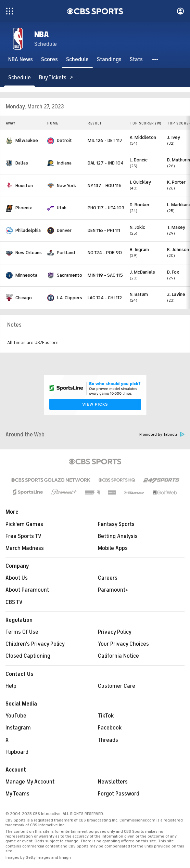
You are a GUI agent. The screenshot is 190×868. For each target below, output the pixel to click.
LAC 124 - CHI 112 (105, 298)
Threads (108, 740)
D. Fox (173, 272)
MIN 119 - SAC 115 (105, 275)
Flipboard (17, 752)
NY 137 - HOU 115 (105, 186)
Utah (62, 208)
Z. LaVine (176, 294)
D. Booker (140, 205)
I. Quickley (140, 182)
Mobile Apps (113, 548)
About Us (17, 578)
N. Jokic (137, 227)
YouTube (16, 716)
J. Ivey (174, 137)
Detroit (64, 140)
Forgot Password (119, 794)
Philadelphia (28, 230)
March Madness (25, 548)
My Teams (17, 794)
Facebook (110, 728)
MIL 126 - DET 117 (105, 140)
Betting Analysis (118, 536)
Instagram (18, 728)
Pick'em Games (24, 524)
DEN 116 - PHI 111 (104, 230)
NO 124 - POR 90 (105, 253)
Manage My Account (30, 782)
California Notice (118, 656)
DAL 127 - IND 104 (106, 163)
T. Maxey (176, 227)
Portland (66, 253)
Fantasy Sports (116, 524)
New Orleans (29, 253)
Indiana (64, 163)
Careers (108, 578)
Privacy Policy (115, 632)
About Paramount (27, 590)
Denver (64, 230)
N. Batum (139, 294)
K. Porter (176, 182)
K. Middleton (143, 137)
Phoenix (24, 208)
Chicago (24, 298)
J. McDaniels (142, 272)
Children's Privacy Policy (35, 644)
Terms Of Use (22, 632)
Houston (24, 186)
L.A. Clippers (69, 298)
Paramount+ (113, 590)
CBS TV (14, 602)
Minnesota (26, 275)
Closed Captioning (28, 656)
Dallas (22, 163)
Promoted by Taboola (162, 435)
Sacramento (69, 275)
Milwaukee (27, 140)
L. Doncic (139, 160)
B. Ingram (139, 249)
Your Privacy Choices (123, 644)
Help (11, 686)
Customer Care (117, 686)
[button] (155, 60)
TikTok (106, 716)
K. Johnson (178, 249)
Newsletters (113, 782)
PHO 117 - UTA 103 (106, 208)
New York (66, 186)
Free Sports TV (23, 536)
